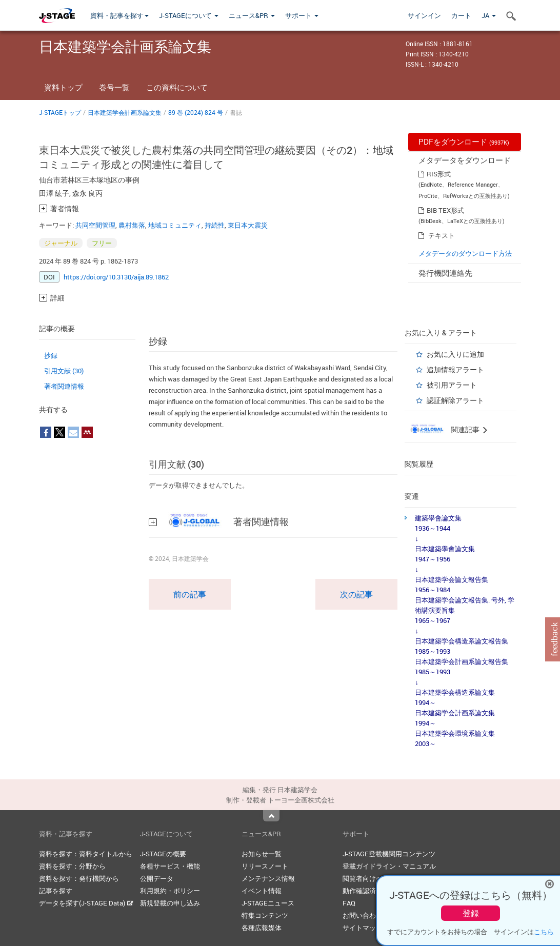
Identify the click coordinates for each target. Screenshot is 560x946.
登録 (471, 913)
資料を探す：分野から (72, 866)
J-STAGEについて (189, 15)
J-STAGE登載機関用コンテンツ (389, 854)
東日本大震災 (248, 225)
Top (271, 816)
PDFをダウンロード (464, 142)
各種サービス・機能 (170, 866)
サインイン (424, 15)
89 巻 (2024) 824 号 (196, 112)
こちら (544, 932)
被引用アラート (452, 385)
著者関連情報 (64, 386)
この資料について (177, 87)
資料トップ (63, 87)
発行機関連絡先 (445, 273)
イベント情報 (262, 891)
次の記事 (356, 594)
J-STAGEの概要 (163, 854)
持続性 (215, 225)
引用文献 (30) (64, 371)
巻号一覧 (114, 87)
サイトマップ (363, 928)
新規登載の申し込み (170, 903)
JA (489, 15)
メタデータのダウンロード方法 (465, 253)
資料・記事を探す (119, 15)
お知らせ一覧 (262, 854)
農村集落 (132, 225)
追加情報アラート (455, 369)
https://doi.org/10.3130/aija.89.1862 (116, 277)
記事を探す (56, 891)
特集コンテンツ (265, 915)
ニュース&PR (252, 15)
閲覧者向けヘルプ (369, 878)
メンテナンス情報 (268, 878)
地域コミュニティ (175, 225)
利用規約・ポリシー (170, 891)
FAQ (349, 903)
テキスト (442, 235)
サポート (302, 15)
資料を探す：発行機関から (79, 878)
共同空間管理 (95, 225)
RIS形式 (439, 174)
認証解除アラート (455, 400)
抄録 (51, 355)
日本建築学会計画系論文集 (125, 112)
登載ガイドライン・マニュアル (389, 866)
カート (461, 15)
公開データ (157, 878)
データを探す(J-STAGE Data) (86, 903)
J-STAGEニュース (268, 903)
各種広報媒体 (262, 928)
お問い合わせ (363, 915)
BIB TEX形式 (445, 210)
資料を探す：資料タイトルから (86, 854)
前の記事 (190, 594)
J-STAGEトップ (60, 112)
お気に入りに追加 (455, 354)
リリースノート (265, 866)
